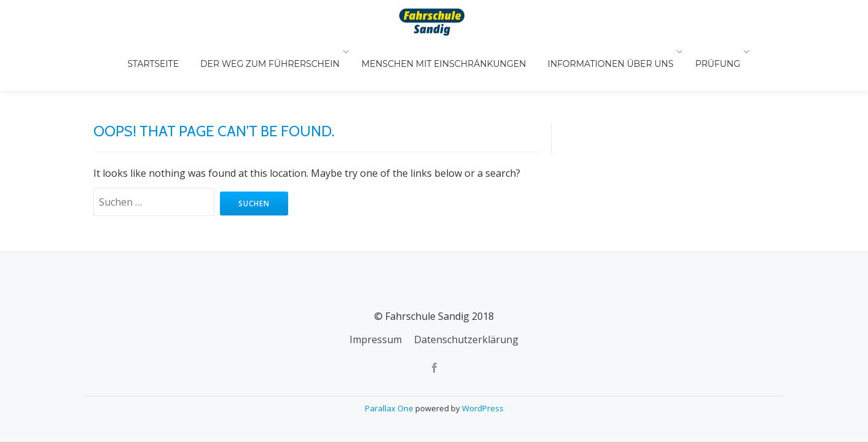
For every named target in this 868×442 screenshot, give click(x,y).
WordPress (483, 357)
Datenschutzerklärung (466, 289)
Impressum (376, 289)
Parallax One (390, 357)
